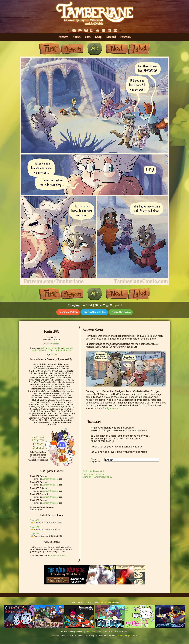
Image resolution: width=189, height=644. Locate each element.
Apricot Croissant (50, 478)
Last (139, 49)
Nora (47, 349)
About (77, 37)
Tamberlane (57, 347)
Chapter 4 (56, 343)
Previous (72, 49)
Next (117, 49)
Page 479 (35, 519)
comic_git (90, 630)
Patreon (126, 37)
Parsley (68, 349)
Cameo (54, 353)
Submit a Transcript (94, 473)
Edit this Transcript (93, 470)
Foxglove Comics (105, 601)
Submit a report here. (128, 635)
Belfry (44, 347)
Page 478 (35, 526)
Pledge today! (111, 407)
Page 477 (34, 533)
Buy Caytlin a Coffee (94, 312)
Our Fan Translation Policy (97, 476)
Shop (98, 37)
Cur (71, 347)
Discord (111, 37)
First (50, 49)
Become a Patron (68, 312)
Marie (34, 349)
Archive (63, 37)
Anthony (59, 349)
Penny (41, 349)
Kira (49, 347)
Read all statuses (58, 555)
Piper (52, 349)
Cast (88, 37)
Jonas (66, 347)
